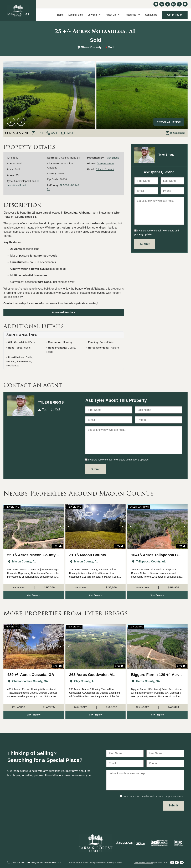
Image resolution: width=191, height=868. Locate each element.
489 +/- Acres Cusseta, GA (31, 675)
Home (60, 15)
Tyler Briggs (112, 158)
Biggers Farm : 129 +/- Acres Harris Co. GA (157, 675)
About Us (113, 15)
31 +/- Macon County (88, 555)
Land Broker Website (143, 862)
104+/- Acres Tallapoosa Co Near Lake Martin (156, 555)
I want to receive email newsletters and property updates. (119, 460)
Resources (133, 15)
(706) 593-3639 (105, 163)
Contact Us (151, 15)
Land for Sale (76, 15)
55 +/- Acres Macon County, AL (32, 555)
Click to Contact (105, 169)
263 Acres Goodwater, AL (92, 675)
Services (94, 15)
